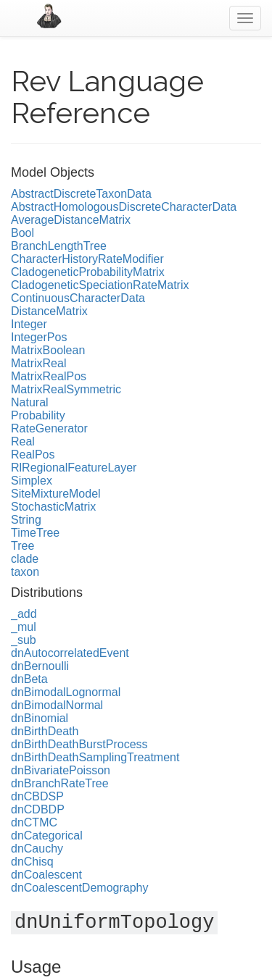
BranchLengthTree (59, 246)
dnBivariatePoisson (61, 770)
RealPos (33, 455)
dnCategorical (47, 835)
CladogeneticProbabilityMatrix (88, 272)
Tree (22, 546)
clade (25, 559)
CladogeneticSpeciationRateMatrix (100, 285)
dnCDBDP (38, 809)
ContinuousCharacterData (78, 298)
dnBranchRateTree (60, 783)
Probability (38, 415)
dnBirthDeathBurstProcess (79, 744)
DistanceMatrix (49, 311)
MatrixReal (38, 363)
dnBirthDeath (45, 731)
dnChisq (32, 862)
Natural (30, 402)
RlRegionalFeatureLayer (74, 468)
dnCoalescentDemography (79, 888)
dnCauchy (37, 849)
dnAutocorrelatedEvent (70, 653)
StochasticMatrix (53, 507)
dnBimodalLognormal (66, 692)
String (26, 520)
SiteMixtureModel (56, 494)
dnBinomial (40, 718)
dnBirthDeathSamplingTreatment (95, 757)
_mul (24, 627)
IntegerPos (39, 337)
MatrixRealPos (49, 376)
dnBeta (29, 679)
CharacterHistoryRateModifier (87, 259)
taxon (25, 572)
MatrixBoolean (48, 350)
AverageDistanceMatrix (71, 220)
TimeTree (35, 533)
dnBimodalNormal (57, 705)
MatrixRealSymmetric (66, 389)
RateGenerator (49, 428)
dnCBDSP (37, 796)
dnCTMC (34, 822)
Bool (22, 233)
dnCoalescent (46, 875)
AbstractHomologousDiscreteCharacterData (124, 207)
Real (23, 441)
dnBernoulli (40, 666)
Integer (29, 324)
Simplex (32, 481)
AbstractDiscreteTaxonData (81, 194)
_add (24, 614)
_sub (24, 640)
